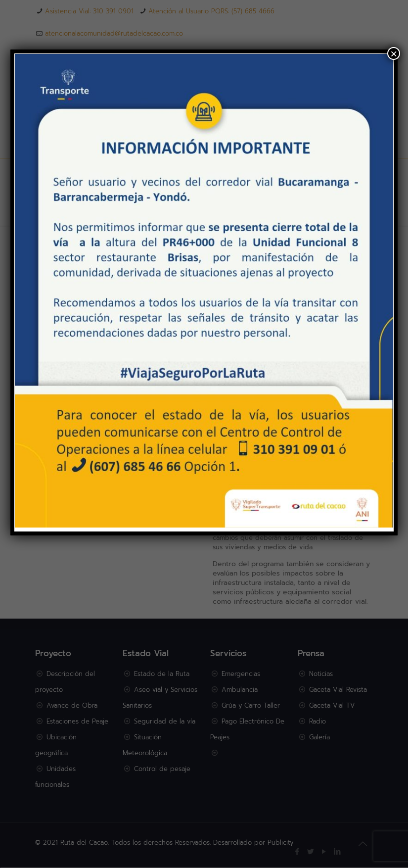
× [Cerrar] (394, 53)
